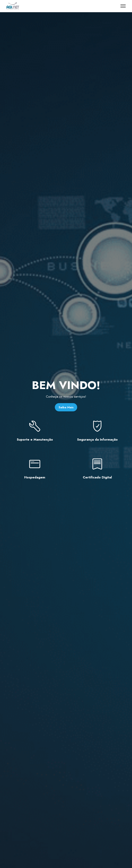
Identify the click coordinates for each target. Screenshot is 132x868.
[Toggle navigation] (123, 6)
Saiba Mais (66, 407)
